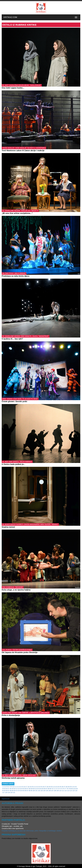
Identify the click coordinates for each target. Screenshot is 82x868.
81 (73, 789)
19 (30, 787)
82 (75, 789)
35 (61, 787)
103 (42, 791)
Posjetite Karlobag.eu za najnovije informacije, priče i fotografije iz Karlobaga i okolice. (32, 831)
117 (3, 793)
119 (9, 793)
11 (15, 787)
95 (24, 791)
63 (39, 789)
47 (9, 789)
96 (26, 791)
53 (20, 789)
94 (22, 791)
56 (26, 789)
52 (18, 789)
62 (37, 789)
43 (76, 787)
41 (72, 787)
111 (63, 791)
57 (28, 789)
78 (67, 789)
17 (26, 787)
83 (77, 789)
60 (33, 789)
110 (60, 791)
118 (6, 793)
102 (39, 791)
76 (64, 789)
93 (20, 791)
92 (18, 791)
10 (13, 787)
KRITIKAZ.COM (10, 17)
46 (7, 789)
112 (66, 791)
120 (11, 793)
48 (11, 789)
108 (55, 791)
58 (30, 789)
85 (5, 791)
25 (42, 787)
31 (53, 787)
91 (16, 791)
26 (44, 787)
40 (70, 787)
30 (51, 787)
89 (13, 791)
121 (14, 793)
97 (28, 791)
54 (22, 789)
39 (68, 787)
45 (5, 789)
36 (63, 787)
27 (45, 787)
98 (30, 791)
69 (50, 789)
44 (3, 789)
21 (34, 787)
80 (71, 789)
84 (3, 791)
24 (40, 787)
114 (71, 791)
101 (36, 791)
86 (7, 791)
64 (41, 789)
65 (43, 789)
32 (55, 787)
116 (76, 791)
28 (47, 787)
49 (13, 789)
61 (35, 789)
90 (14, 791)
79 (69, 789)
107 (52, 791)
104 (44, 791)
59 (31, 789)
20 (32, 787)
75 (62, 789)
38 (66, 787)
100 (34, 791)
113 (68, 791)
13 (19, 787)
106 (50, 791)
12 (17, 787)
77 (65, 789)
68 (48, 789)
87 (9, 791)
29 (49, 787)
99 (31, 791)
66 (45, 789)
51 (16, 789)
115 (73, 791)
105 (47, 791)
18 (28, 787)
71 (54, 789)
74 (60, 789)
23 (38, 787)
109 (58, 791)
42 (74, 787)
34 (59, 787)
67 (47, 789)
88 (11, 791)
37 (64, 787)
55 (24, 789)
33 (57, 787)
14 (21, 787)
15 (23, 787)
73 (58, 789)
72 (56, 789)
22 (36, 787)
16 (25, 787)
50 (14, 789)
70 (52, 789)
